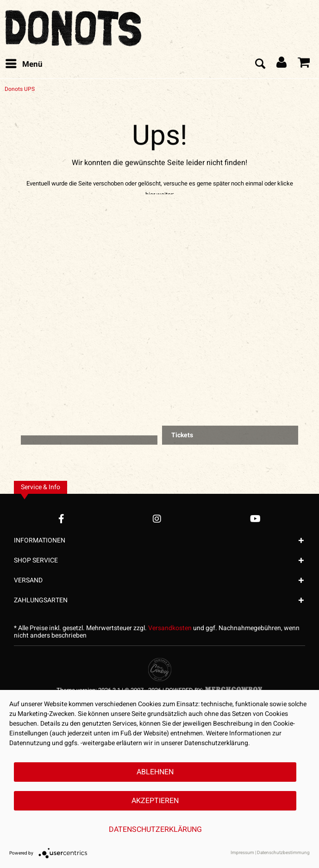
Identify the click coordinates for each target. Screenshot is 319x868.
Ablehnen (155, 772)
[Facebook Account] (61, 519)
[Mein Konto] (282, 64)
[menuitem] (24, 64)
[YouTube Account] (255, 519)
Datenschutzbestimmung (283, 853)
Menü (24, 64)
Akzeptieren (155, 801)
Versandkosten (170, 628)
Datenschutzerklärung (155, 830)
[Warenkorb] (304, 64)
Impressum (242, 853)
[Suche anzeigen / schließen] (260, 64)
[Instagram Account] (157, 519)
